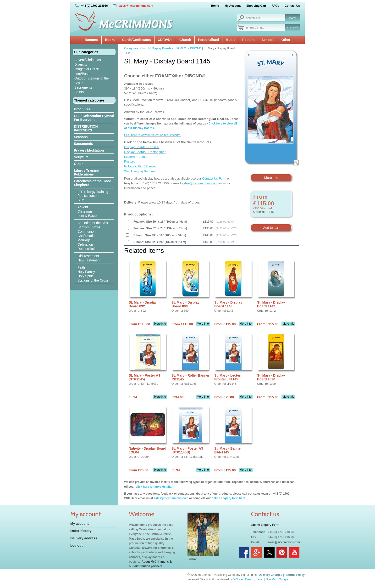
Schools (268, 40)
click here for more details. (153, 487)
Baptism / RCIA (89, 227)
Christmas (85, 211)
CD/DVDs (165, 40)
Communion (86, 232)
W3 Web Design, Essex (248, 579)
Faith (81, 267)
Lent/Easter (83, 74)
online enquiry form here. (229, 498)
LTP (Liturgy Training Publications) (93, 194)
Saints (79, 92)
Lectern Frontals (136, 157)
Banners (91, 40)
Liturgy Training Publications (87, 172)
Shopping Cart (256, 6)
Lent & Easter (88, 216)
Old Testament (88, 256)
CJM (81, 200)
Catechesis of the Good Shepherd (93, 183)
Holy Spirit (85, 276)
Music (231, 40)
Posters (248, 40)
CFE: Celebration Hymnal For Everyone (94, 118)
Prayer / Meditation (89, 150)
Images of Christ (87, 69)
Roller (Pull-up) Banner (140, 166)
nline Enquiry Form (266, 525)
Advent (83, 207)
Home (215, 6)
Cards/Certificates (137, 40)
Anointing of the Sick (93, 223)
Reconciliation (88, 249)
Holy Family (86, 272)
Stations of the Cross (93, 280)
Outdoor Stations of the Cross (92, 81)
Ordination (85, 244)
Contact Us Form (214, 178)
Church (185, 40)
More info (271, 178)
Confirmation (87, 236)
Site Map (272, 579)
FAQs (275, 6)
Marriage (84, 240)
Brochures (82, 109)
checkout (292, 27)
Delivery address (84, 538)
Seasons (81, 137)
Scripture (81, 157)
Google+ (284, 579)
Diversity (81, 64)
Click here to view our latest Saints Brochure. (153, 135)
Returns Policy (295, 575)
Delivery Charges (270, 575)
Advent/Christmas (88, 60)
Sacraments (83, 87)
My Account (233, 6)
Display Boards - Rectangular (145, 152)
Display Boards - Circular (142, 147)
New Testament (89, 260)
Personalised (208, 40)
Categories (131, 48)
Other (286, 40)
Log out (76, 545)
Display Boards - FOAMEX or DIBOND (176, 48)
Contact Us (292, 6)
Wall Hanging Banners (140, 171)
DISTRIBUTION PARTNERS (86, 128)
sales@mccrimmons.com (136, 6)
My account (80, 524)
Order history (81, 531)
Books (110, 40)
